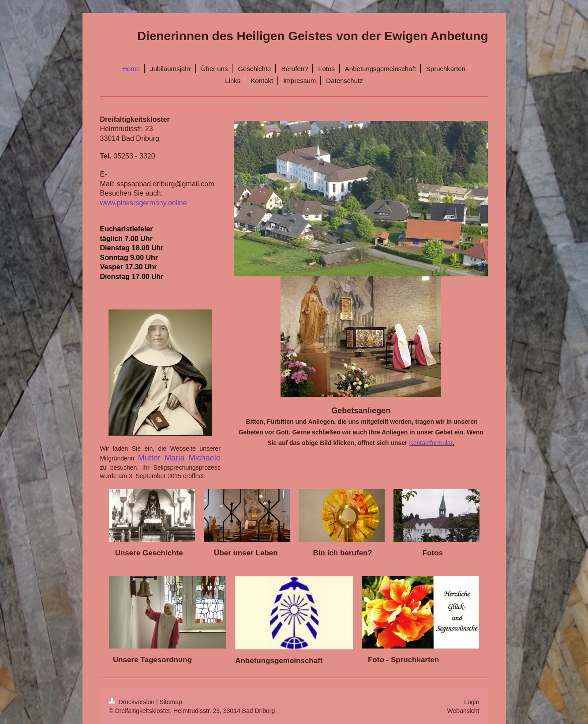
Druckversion (133, 702)
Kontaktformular (431, 443)
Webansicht (463, 711)
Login (472, 702)
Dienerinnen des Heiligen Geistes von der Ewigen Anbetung (313, 36)
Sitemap (171, 702)
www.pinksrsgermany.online (144, 203)
